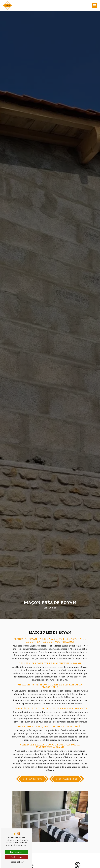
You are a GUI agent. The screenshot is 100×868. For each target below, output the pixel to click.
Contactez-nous (67, 774)
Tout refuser (17, 857)
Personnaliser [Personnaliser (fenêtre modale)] (17, 862)
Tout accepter (17, 852)
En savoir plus (32, 774)
